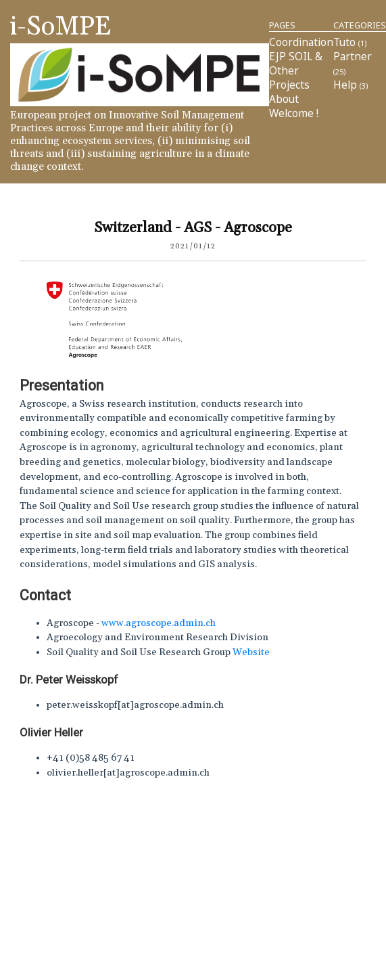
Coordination (301, 42)
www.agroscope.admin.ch (159, 623)
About (284, 99)
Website (251, 652)
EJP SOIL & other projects (296, 71)
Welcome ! (294, 113)
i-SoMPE (61, 27)
